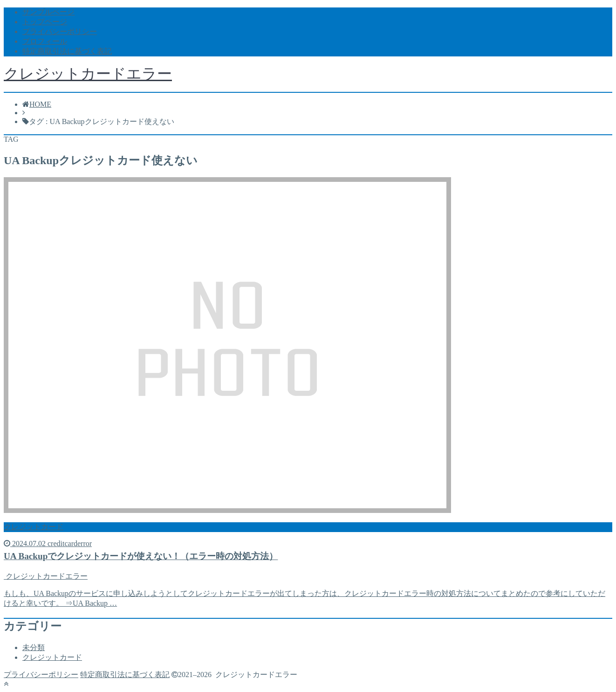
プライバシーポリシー (60, 31)
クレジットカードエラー (88, 74)
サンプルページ (48, 12)
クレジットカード (52, 657)
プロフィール (45, 41)
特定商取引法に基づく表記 (67, 51)
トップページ (45, 22)
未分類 (34, 647)
